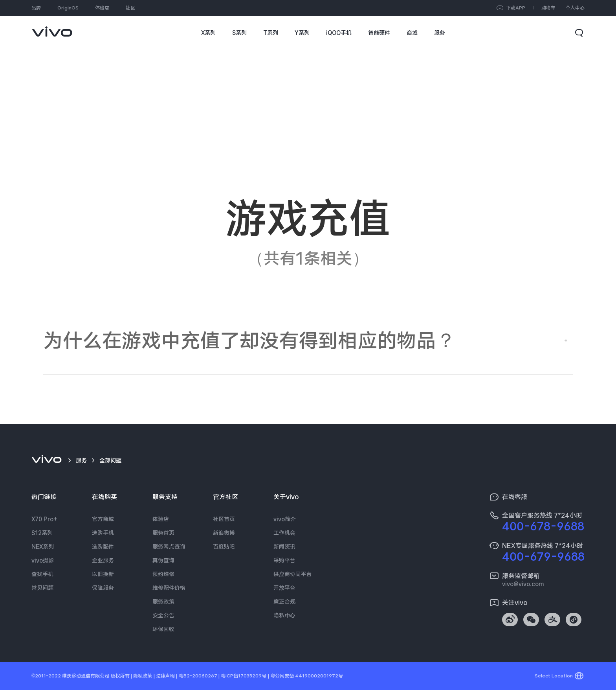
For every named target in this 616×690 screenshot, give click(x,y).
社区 (130, 8)
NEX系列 (43, 546)
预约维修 (163, 574)
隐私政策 (143, 676)
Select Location (554, 676)
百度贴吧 (224, 546)
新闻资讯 (284, 546)
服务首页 (163, 533)
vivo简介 (285, 519)
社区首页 (224, 519)
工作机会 (284, 533)
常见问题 (42, 588)
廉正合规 (284, 602)
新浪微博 (224, 533)
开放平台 (284, 588)
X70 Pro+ (44, 519)
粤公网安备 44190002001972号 (307, 676)
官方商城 (103, 519)
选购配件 (103, 546)
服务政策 (163, 602)
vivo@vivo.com (523, 584)
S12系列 (42, 533)
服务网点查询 (169, 546)
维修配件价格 (169, 588)
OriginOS (68, 8)
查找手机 (42, 574)
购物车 (548, 8)
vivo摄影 (43, 560)
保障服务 (103, 588)
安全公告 (163, 615)
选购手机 (103, 533)
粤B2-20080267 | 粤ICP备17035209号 (223, 676)
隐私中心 (284, 615)
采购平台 (284, 560)
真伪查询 (163, 560)
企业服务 (103, 560)
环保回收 (163, 629)
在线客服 (515, 497)
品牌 (36, 8)
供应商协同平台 (293, 574)
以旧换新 (103, 574)
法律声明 (165, 676)
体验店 (102, 8)
